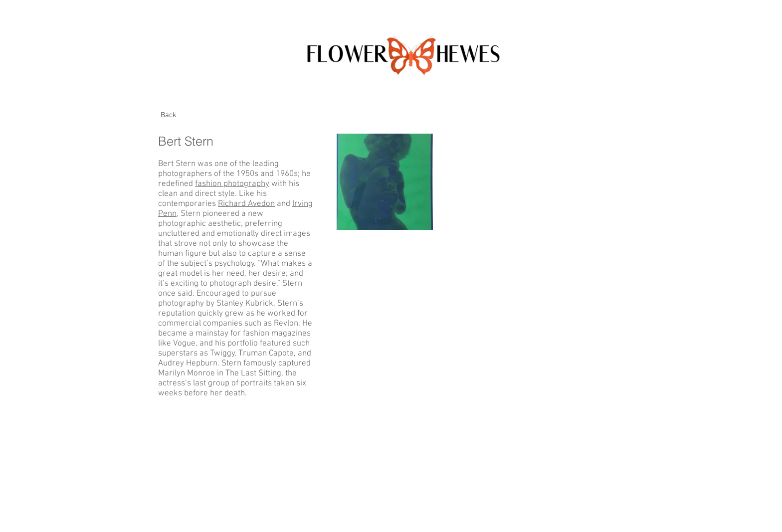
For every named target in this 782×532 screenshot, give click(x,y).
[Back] (169, 115)
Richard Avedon (246, 204)
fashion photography (232, 184)
